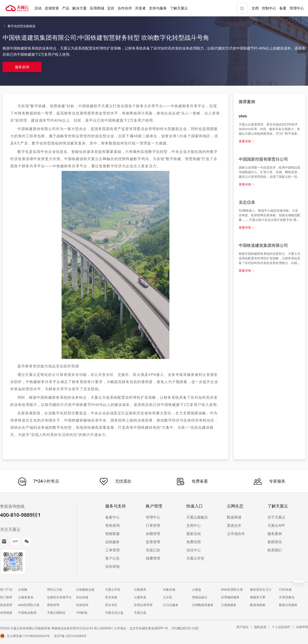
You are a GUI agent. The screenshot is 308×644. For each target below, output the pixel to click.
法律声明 (302, 627)
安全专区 (111, 605)
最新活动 (194, 534)
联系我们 (275, 550)
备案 (283, 8)
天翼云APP (276, 525)
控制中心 (269, 8)
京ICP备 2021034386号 (70, 636)
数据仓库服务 (288, 605)
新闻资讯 (275, 542)
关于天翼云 (276, 517)
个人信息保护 (281, 627)
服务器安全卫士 (261, 589)
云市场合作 (236, 534)
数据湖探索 (258, 605)
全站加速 (82, 597)
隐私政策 (260, 627)
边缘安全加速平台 (59, 597)
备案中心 (112, 517)
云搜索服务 (229, 605)
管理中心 (297, 8)
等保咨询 (82, 605)
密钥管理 (53, 605)
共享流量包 (287, 597)
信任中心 (194, 550)
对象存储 (169, 589)
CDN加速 (285, 589)
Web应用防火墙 (232, 589)
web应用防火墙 (29, 605)
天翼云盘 (140, 613)
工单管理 (112, 550)
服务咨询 (22, 67)
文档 (255, 8)
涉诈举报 (112, 566)
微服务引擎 (258, 597)
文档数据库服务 (203, 605)
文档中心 (194, 525)
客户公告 (112, 558)
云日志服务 (171, 605)
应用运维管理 (143, 605)
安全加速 (111, 597)
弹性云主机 (55, 589)
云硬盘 (197, 589)
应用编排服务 (230, 597)
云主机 (168, 597)
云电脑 (23, 589)
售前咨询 (112, 525)
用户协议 (243, 627)
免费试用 (194, 542)
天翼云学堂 (195, 558)
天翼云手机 (113, 589)
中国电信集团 (27, 613)
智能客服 (112, 534)
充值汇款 (153, 550)
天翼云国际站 (56, 613)
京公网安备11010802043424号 (28, 636)
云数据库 (140, 589)
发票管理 (153, 542)
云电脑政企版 (85, 589)
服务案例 (275, 534)
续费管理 (153, 558)
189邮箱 (82, 613)
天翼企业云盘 (114, 613)
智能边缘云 (200, 597)
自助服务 (112, 542)
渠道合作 (234, 525)
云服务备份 (26, 597)
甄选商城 (234, 517)
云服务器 (140, 597)
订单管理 (153, 525)
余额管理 (153, 534)
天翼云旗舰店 (197, 517)
